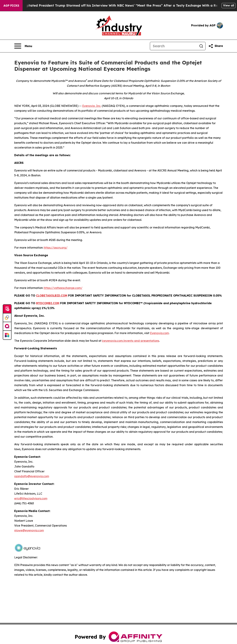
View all (229, 5)
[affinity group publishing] (7, 326)
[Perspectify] (7, 318)
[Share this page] (216, 46)
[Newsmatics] (7, 335)
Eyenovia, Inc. (92, 106)
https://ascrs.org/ (56, 248)
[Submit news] (7, 309)
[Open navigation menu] (23, 46)
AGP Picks (11, 6)
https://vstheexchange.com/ (63, 288)
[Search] (174, 46)
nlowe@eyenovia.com (29, 530)
